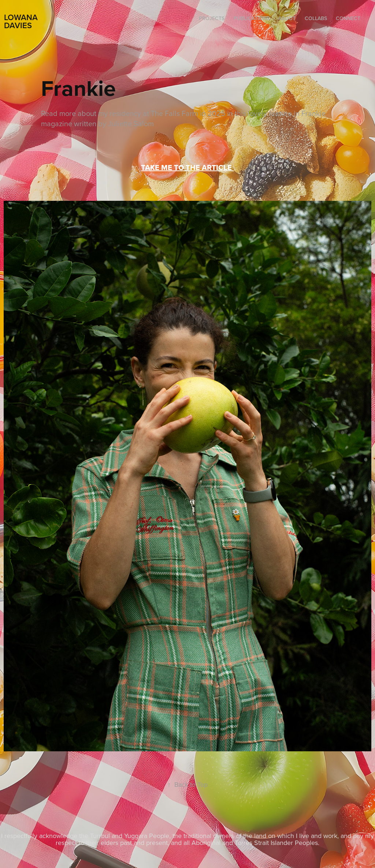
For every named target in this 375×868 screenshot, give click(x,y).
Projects (212, 18)
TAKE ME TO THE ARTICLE (187, 168)
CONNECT (348, 18)
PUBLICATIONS (252, 18)
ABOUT (287, 18)
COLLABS (316, 18)
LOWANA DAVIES (22, 21)
